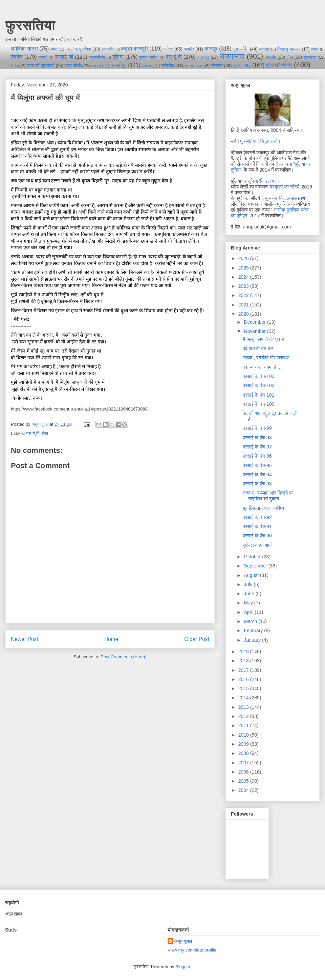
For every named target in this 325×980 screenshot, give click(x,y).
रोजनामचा (232, 56)
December (255, 322)
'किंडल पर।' (270, 181)
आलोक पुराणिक (79, 49)
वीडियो (15, 66)
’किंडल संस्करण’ (292, 198)
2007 (244, 763)
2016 (244, 679)
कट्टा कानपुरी (134, 49)
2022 (244, 295)
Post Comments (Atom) (123, 657)
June (250, 594)
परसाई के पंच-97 (257, 447)
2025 (244, 268)
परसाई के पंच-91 (257, 526)
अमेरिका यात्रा (24, 49)
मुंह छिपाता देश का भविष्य (263, 508)
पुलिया (118, 57)
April (249, 612)
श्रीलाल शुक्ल (194, 66)
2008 (244, 753)
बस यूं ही (174, 57)
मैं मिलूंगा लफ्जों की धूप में (263, 339)
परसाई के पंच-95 (257, 465)
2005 (244, 781)
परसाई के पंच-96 (257, 456)
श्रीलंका (168, 66)
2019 (244, 652)
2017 (244, 670)
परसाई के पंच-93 (257, 484)
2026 (244, 258)
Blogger (183, 967)
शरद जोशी (73, 66)
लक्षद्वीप (270, 57)
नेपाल (315, 49)
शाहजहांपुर (148, 66)
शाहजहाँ (96, 66)
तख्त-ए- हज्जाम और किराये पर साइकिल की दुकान (268, 496)
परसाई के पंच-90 (257, 536)
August (252, 575)
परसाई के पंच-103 (258, 376)
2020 (244, 314)
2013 (244, 707)
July (249, 584)
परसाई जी (64, 57)
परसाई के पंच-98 (257, 438)
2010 (244, 735)
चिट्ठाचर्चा (269, 141)
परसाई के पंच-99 (257, 428)
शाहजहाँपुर (117, 65)
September (256, 566)
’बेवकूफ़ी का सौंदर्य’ (285, 187)
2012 (244, 716)
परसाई (43, 57)
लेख (290, 57)
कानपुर (211, 49)
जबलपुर (264, 49)
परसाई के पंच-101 (258, 395)
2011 (244, 725)
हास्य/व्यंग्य (279, 65)
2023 (244, 286)
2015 (244, 688)
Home (111, 639)
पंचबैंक (17, 57)
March (251, 621)
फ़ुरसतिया (248, 141)
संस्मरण (217, 66)
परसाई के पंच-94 (257, 475)
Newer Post (25, 639)
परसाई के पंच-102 (258, 385)
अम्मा (54, 49)
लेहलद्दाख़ (310, 57)
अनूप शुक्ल (183, 941)
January (253, 640)
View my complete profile (192, 950)
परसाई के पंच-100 (258, 404)
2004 (244, 790)
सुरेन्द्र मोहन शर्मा (257, 545)
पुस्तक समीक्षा (149, 57)
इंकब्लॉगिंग (108, 49)
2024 (244, 277)
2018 (244, 661)
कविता (168, 49)
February (254, 631)
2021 (244, 305)
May (249, 603)
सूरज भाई (242, 65)
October (253, 557)
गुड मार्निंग (241, 49)
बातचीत (203, 57)
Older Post (197, 639)
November (255, 331)
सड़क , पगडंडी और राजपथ (266, 358)
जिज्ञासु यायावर (289, 49)
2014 (244, 698)
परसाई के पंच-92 (257, 517)
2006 (244, 772)
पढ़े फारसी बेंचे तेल (258, 348)
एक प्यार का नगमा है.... (262, 367)
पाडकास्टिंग (97, 57)
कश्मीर (189, 49)
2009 (244, 744)
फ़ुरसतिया (30, 25)
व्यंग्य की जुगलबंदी (41, 66)
